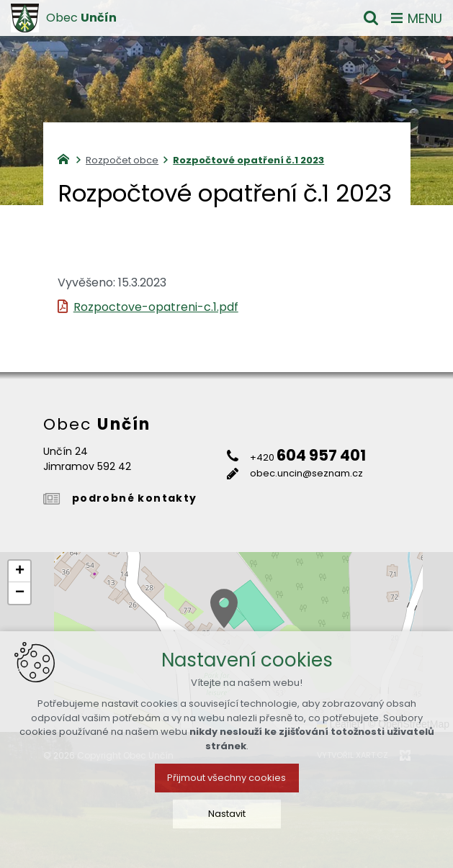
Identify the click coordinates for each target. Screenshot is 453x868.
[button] (224, 609)
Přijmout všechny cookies (226, 791)
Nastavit (227, 827)
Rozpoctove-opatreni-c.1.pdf (156, 307)
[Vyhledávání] (371, 18)
